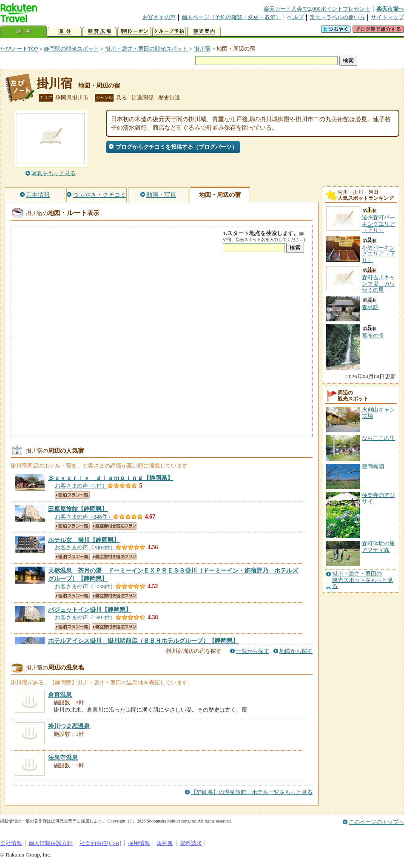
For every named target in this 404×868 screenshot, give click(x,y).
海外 (65, 32)
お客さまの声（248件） (84, 517)
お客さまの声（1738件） (85, 586)
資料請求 (191, 843)
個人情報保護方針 (51, 843)
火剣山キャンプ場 (378, 413)
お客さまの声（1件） (81, 486)
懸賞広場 (100, 32)
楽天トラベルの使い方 (337, 17)
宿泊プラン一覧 (72, 495)
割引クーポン (134, 32)
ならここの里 (378, 438)
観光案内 (204, 32)
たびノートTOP (19, 49)
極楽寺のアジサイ (378, 498)
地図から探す (296, 651)
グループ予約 (169, 32)
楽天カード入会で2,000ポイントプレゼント (317, 9)
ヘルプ (295, 17)
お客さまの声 (159, 17)
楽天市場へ (390, 9)
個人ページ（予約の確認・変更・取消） (231, 17)
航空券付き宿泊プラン (114, 526)
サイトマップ (387, 17)
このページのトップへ (376, 822)
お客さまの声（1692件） (85, 617)
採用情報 (139, 843)
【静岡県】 (111, 478)
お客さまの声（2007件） (85, 547)
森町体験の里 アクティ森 (381, 546)
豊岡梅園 (373, 467)
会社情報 (11, 843)
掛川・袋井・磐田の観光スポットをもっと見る (363, 580)
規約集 (165, 843)
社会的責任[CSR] (101, 843)
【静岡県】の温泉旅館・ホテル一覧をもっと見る (252, 792)
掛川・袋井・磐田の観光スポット (147, 49)
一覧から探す (253, 651)
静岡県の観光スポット (71, 49)
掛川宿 (202, 49)
